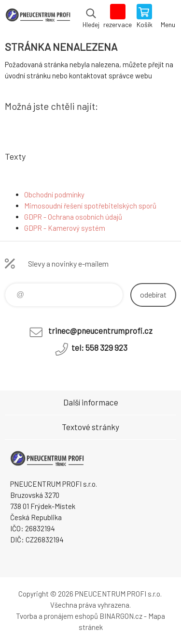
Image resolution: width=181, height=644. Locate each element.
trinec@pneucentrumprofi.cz (100, 330)
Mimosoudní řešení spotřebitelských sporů (90, 206)
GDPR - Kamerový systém (65, 228)
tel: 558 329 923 (99, 347)
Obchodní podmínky (54, 195)
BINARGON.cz (121, 616)
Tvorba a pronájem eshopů (57, 616)
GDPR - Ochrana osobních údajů (73, 217)
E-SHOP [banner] (38, 17)
